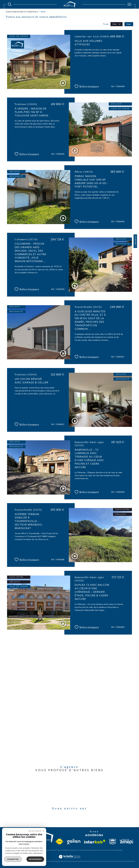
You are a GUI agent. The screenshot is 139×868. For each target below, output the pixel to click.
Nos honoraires (63, 850)
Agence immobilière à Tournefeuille (22, 12)
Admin (95, 850)
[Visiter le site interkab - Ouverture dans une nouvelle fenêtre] (95, 842)
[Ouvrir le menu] (129, 4)
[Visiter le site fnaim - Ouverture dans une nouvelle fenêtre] (59, 842)
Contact (135, 241)
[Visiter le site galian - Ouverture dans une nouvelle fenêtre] (74, 842)
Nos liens (101, 850)
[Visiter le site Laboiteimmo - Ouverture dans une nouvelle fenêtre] (69, 860)
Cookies (120, 850)
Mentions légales (85, 850)
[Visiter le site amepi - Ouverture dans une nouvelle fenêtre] (126, 842)
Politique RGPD (111, 850)
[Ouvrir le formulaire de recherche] (10, 4)
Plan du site (74, 850)
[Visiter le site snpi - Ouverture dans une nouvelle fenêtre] (113, 842)
